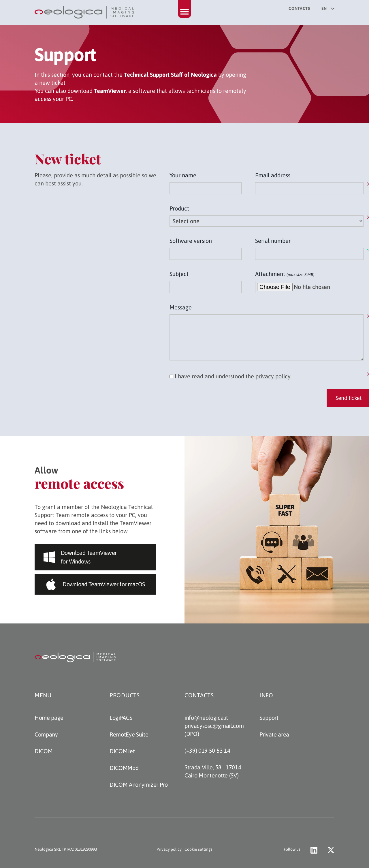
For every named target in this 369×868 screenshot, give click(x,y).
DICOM (44, 751)
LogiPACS (121, 718)
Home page (49, 718)
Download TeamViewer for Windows (80, 557)
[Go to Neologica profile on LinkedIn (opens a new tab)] (314, 850)
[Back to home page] (85, 12)
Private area (274, 734)
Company (46, 734)
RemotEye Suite (129, 734)
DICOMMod (124, 768)
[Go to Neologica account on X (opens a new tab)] (331, 850)
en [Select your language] (328, 8)
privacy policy (273, 376)
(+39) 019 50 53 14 (207, 750)
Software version (191, 241)
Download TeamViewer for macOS (95, 584)
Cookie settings (198, 849)
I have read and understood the (230, 376)
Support (269, 718)
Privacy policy (169, 849)
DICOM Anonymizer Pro (139, 785)
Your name (183, 175)
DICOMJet (122, 751)
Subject (179, 274)
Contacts (299, 8)
